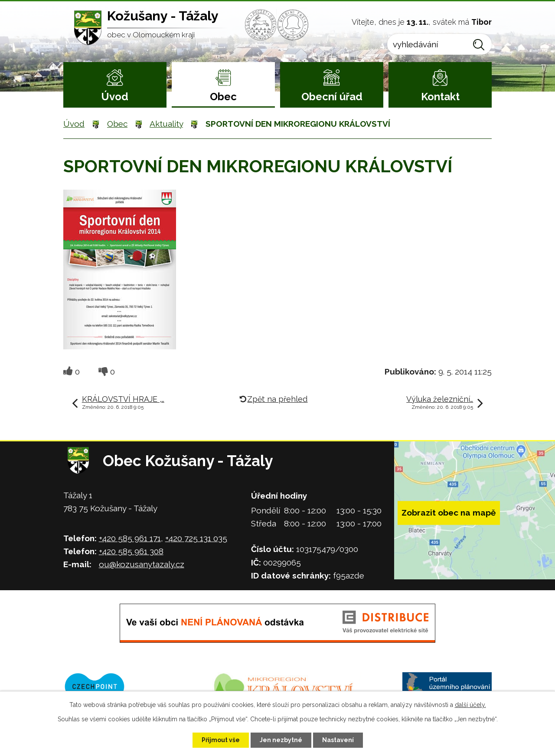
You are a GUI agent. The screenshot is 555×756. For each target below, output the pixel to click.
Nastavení (338, 740)
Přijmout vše (221, 740)
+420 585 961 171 (130, 538)
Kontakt (440, 97)
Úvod (115, 97)
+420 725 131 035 (196, 538)
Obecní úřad (332, 97)
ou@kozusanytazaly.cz (142, 564)
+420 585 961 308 (131, 551)
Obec (223, 97)
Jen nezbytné (281, 740)
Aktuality (166, 124)
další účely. (470, 705)
